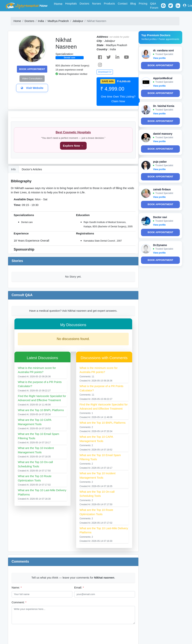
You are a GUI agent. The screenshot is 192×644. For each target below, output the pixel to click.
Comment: (19, 602)
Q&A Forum (154, 6)
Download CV (105, 72)
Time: (17, 205)
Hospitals (71, 3)
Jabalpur (78, 21)
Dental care (70, 58)
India (41, 21)
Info (13, 169)
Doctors (85, 3)
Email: (79, 587)
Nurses (97, 3)
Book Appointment (32, 69)
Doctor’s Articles (32, 169)
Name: (17, 587)
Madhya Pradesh (58, 21)
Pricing (143, 3)
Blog (133, 3)
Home (59, 3)
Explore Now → (73, 146)
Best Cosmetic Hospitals (73, 132)
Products (109, 3)
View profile (159, 58)
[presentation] (40, 634)
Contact (123, 3)
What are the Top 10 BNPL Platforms (41, 410)
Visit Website (32, 88)
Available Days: (24, 199)
